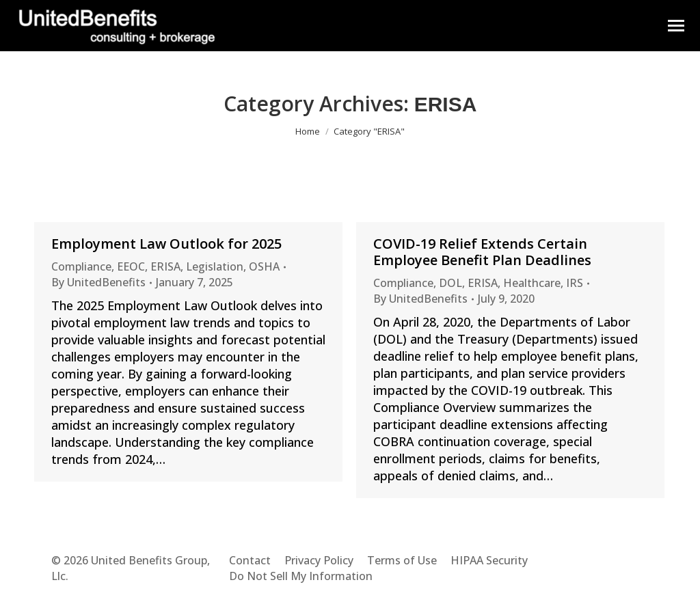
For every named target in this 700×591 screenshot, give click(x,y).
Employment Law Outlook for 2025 (166, 244)
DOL (450, 283)
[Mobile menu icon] (676, 26)
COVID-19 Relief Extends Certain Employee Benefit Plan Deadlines (482, 252)
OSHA (264, 266)
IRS (575, 283)
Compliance (81, 266)
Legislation (215, 266)
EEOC (131, 266)
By (98, 282)
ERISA (165, 266)
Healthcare (532, 283)
